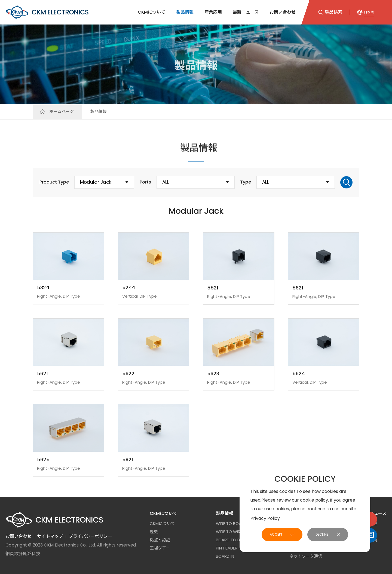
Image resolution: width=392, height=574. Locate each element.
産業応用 (213, 12)
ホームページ (62, 112)
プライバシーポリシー (90, 536)
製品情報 (185, 12)
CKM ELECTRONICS (47, 12)
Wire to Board (231, 523)
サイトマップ (50, 536)
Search (346, 182)
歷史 (154, 532)
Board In (225, 556)
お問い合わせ (283, 12)
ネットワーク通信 (306, 556)
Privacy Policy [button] (265, 518)
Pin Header (227, 548)
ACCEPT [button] (276, 534)
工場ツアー (160, 548)
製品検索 (333, 12)
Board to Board (233, 540)
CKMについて (151, 12)
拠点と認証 (160, 540)
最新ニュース (246, 12)
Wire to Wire (229, 532)
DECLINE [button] (322, 534)
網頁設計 (14, 554)
